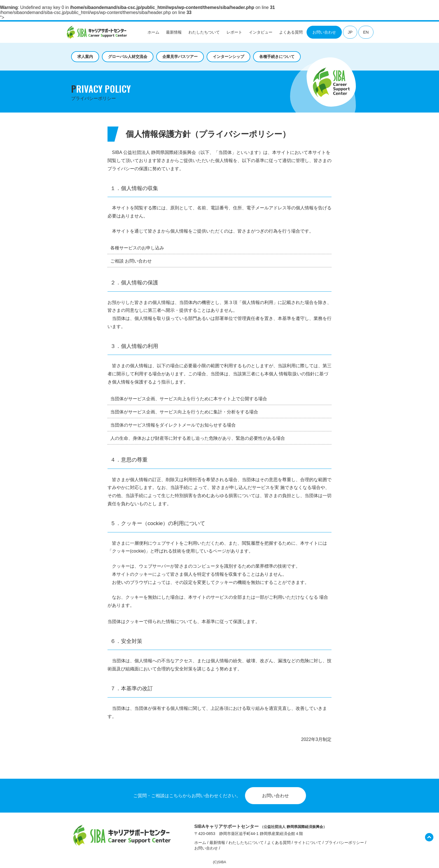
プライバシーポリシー (344, 843)
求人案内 (85, 57)
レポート (234, 32)
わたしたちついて (204, 32)
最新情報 (174, 32)
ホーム (153, 32)
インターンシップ (228, 57)
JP (350, 32)
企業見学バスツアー (180, 57)
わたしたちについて (246, 843)
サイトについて (308, 843)
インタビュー (261, 32)
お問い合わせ (324, 32)
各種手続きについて (277, 57)
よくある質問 (291, 32)
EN (366, 32)
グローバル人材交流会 (128, 57)
